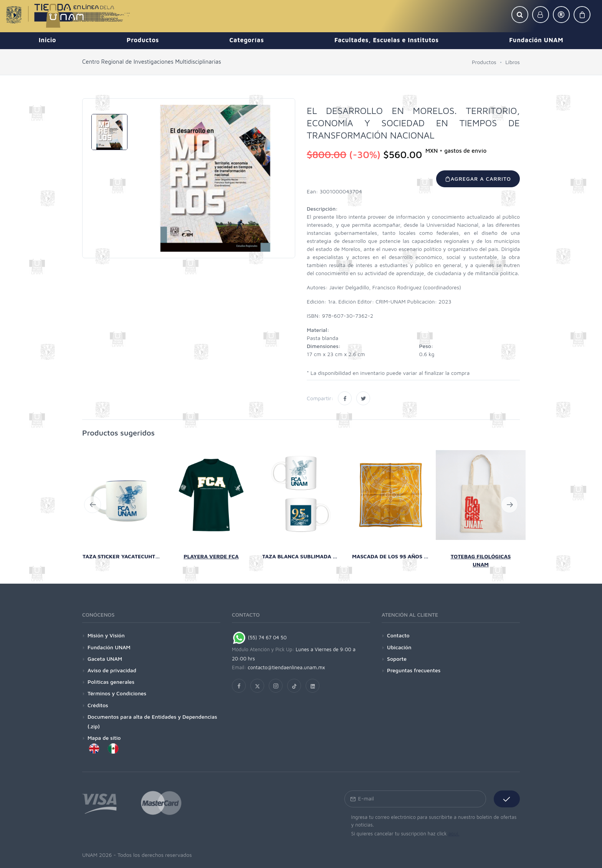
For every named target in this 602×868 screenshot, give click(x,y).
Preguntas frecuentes (414, 670)
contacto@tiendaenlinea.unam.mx (286, 667)
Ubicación (399, 647)
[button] (520, 15)
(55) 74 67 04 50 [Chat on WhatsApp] (259, 637)
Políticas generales (111, 682)
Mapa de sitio (104, 738)
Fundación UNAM (109, 647)
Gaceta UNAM (105, 659)
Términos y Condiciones (117, 693)
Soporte (397, 659)
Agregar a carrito (478, 179)
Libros (513, 62)
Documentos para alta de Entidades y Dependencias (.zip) (152, 721)
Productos (484, 62)
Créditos (98, 705)
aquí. (454, 833)
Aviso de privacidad (112, 670)
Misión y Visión (106, 635)
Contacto (398, 635)
